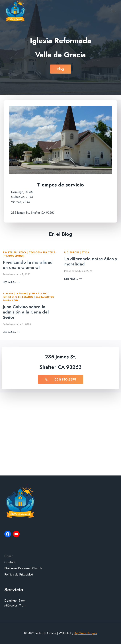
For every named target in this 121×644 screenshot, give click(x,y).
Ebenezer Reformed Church (23, 568)
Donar (8, 556)
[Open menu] (113, 11)
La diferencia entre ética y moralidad (91, 261)
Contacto (10, 562)
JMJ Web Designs (86, 633)
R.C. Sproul (72, 252)
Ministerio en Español (18, 297)
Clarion (21, 293)
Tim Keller (10, 252)
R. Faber (8, 293)
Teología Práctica (42, 252)
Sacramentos (45, 297)
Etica (23, 252)
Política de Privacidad (19, 574)
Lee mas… (12, 282)
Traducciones (14, 256)
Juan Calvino (38, 293)
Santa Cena (11, 300)
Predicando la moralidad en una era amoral (28, 265)
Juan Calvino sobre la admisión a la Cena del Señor (26, 312)
